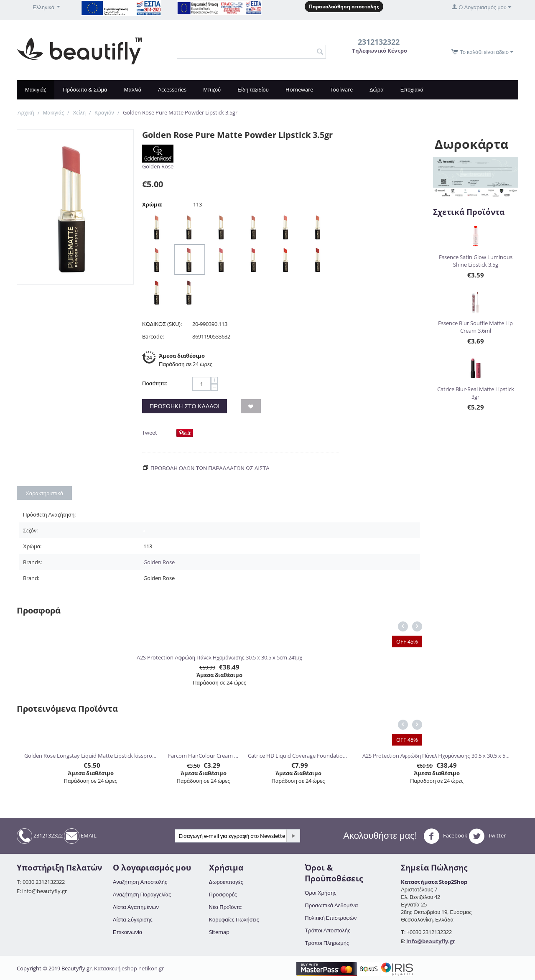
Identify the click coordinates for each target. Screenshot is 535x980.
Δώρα (377, 89)
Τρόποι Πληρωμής (327, 943)
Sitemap (219, 932)
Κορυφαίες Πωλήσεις (234, 919)
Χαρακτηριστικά (44, 493)
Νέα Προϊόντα (225, 907)
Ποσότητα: (155, 383)
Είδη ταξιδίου (253, 89)
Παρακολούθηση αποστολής (344, 6)
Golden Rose (158, 166)
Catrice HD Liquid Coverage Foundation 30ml (298, 756)
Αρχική (26, 112)
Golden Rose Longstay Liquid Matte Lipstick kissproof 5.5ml (91, 756)
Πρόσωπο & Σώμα (85, 89)
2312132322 (40, 836)
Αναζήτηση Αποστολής (140, 882)
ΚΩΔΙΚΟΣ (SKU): (162, 324)
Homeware (299, 89)
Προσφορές (223, 894)
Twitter (487, 836)
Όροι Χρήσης (320, 893)
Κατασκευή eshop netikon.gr (129, 968)
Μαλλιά (133, 89)
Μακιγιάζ (36, 89)
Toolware (341, 89)
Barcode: (153, 336)
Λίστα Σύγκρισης (133, 919)
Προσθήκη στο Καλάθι (185, 406)
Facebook (445, 836)
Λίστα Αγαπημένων (136, 907)
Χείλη (79, 112)
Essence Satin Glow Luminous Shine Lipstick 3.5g (476, 261)
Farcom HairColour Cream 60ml (203, 756)
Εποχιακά (412, 89)
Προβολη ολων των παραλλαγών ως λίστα (210, 468)
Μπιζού (212, 89)
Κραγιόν (104, 112)
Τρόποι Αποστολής (327, 930)
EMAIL (80, 836)
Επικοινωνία (128, 932)
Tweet (150, 433)
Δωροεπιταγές (226, 882)
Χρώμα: (152, 204)
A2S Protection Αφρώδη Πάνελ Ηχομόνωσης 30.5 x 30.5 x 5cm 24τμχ (219, 657)
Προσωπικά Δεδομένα (331, 905)
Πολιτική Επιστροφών (331, 918)
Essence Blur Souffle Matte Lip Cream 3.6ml (475, 327)
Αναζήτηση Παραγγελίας (142, 894)
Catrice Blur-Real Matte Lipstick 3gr (476, 393)
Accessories (172, 89)
